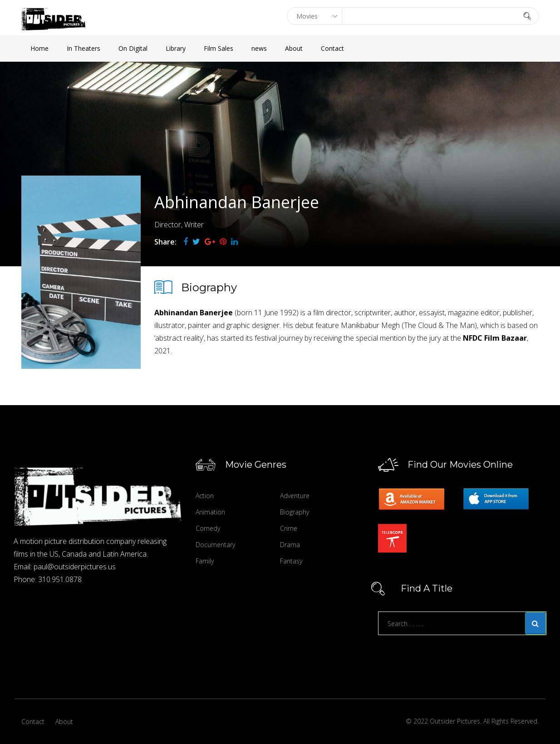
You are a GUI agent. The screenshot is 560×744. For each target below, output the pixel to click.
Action (205, 496)
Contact (332, 48)
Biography (295, 512)
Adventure (295, 496)
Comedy (208, 528)
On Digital (133, 48)
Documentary (215, 545)
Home (39, 48)
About (294, 48)
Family (205, 561)
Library (176, 48)
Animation (210, 512)
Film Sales (219, 48)
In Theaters (84, 48)
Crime (289, 528)
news (259, 48)
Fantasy (291, 561)
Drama (290, 545)
